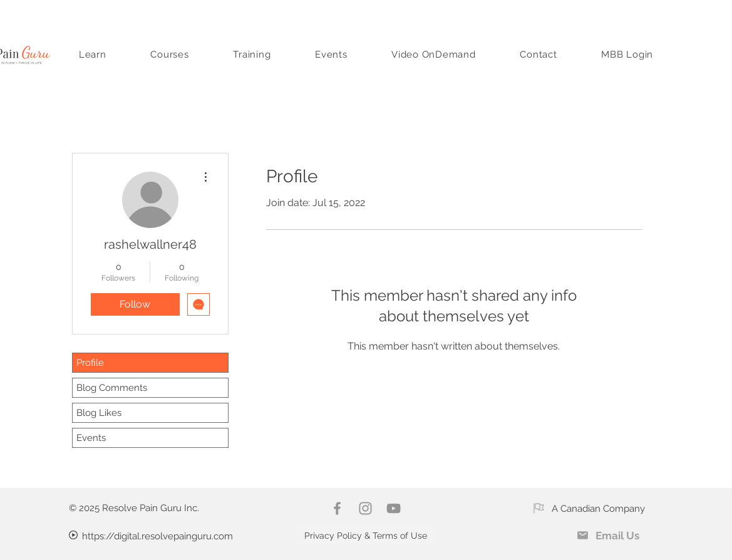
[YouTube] (394, 508)
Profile (90, 363)
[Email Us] (608, 535)
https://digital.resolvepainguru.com (157, 536)
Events (91, 438)
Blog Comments (112, 388)
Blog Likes (99, 413)
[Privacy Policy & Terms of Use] (366, 535)
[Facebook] (337, 508)
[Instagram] (365, 508)
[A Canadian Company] (589, 508)
